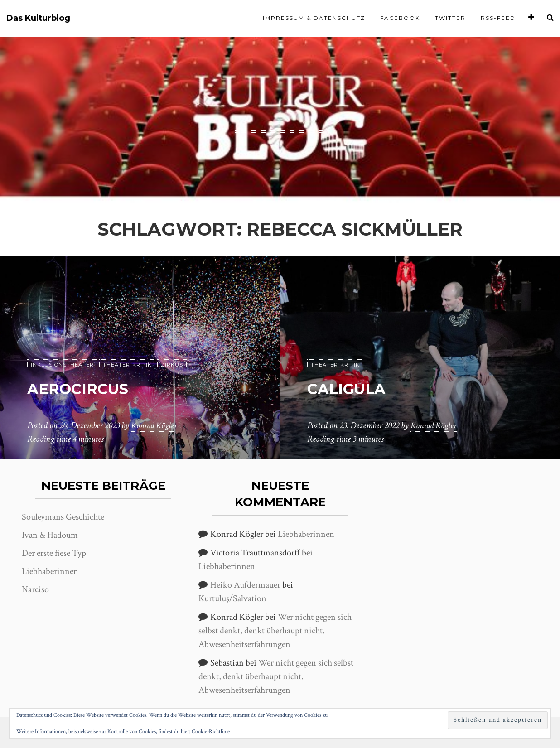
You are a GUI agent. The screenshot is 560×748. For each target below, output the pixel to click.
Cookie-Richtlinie (211, 731)
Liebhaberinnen (50, 571)
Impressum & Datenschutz (314, 18)
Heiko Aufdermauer (245, 585)
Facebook (400, 18)
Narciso (35, 589)
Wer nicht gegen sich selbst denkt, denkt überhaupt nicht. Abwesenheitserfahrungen (275, 631)
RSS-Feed (498, 18)
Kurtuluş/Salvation (232, 598)
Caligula (356, 388)
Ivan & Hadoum (50, 535)
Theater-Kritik (127, 365)
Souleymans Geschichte (63, 517)
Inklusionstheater (62, 365)
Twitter (450, 18)
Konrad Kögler (155, 425)
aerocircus (90, 388)
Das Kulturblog (38, 18)
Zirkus (172, 365)
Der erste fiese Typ (54, 553)
